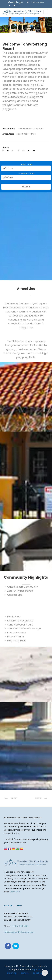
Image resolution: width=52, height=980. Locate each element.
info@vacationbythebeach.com (20, 932)
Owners (24, 973)
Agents (36, 970)
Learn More (15, 892)
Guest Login (15, 2)
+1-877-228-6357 (37, 3)
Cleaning (12, 973)
